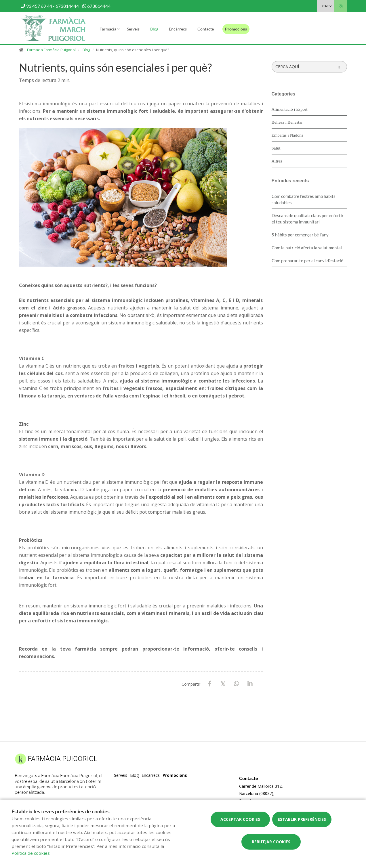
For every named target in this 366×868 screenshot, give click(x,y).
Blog (154, 29)
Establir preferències (302, 819)
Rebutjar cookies (271, 842)
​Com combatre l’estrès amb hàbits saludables (304, 199)
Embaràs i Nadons (287, 135)
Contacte (206, 29)
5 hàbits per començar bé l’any (300, 235)
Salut (276, 148)
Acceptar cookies (240, 819)
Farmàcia (108, 29)
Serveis (133, 29)
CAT (326, 6)
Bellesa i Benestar (287, 122)
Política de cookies (31, 853)
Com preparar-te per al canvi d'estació (307, 261)
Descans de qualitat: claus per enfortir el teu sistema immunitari (308, 219)
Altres (277, 161)
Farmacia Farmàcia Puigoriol (51, 50)
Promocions (236, 29)
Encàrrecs (178, 29)
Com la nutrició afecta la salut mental (307, 248)
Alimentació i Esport (290, 109)
